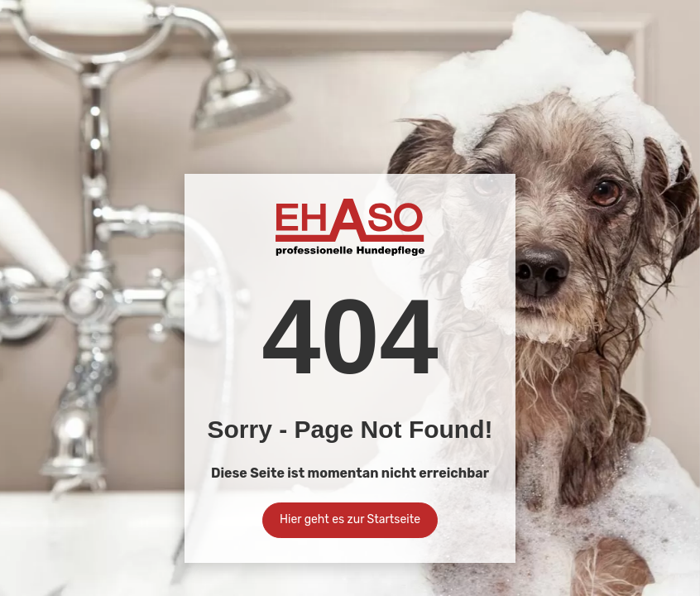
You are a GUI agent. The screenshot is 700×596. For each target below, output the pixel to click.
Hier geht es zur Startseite (350, 519)
